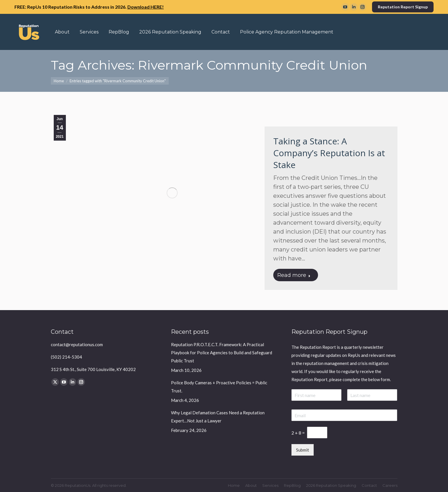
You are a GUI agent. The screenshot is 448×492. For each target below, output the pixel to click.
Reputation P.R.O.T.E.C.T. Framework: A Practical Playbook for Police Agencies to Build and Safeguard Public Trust (222, 353)
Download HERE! (146, 7)
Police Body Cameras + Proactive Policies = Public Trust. (219, 387)
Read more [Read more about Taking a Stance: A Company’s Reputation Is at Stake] (294, 275)
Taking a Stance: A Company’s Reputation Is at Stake (329, 153)
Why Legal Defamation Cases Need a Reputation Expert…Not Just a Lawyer (218, 417)
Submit (303, 450)
